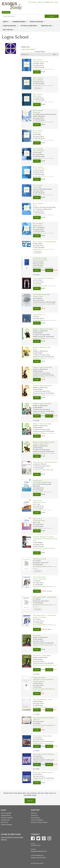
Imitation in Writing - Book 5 (41, 444)
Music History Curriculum (40, 260)
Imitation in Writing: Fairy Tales (42, 347)
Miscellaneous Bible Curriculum (43, 566)
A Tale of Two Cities (39, 169)
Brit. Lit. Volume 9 (38, 224)
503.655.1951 (36, 845)
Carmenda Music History (40, 258)
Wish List (40, 2)
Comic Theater (37, 187)
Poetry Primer (37, 635)
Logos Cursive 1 (38, 480)
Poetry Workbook (38, 80)
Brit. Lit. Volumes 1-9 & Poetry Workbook (45, 242)
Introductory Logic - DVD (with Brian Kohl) (45, 462)
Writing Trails (38, 744)
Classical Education (40, 320)
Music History (38, 268)
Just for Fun (8, 30)
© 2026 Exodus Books (37, 863)
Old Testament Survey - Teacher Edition (44, 597)
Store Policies (35, 818)
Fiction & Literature (29, 26)
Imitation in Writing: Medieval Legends (44, 442)
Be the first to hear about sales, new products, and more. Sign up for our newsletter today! (30, 794)
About (5, 22)
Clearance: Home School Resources (45, 689)
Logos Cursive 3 (38, 519)
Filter (54, 54)
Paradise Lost (37, 133)
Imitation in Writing (40, 338)
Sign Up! (30, 801)
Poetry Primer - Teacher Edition (42, 656)
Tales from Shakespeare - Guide (42, 700)
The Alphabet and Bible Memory (42, 482)
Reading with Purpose (39, 678)
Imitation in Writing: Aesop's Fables (43, 329)
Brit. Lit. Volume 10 (38, 78)
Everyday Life (46, 26)
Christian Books (9, 26)
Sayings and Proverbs (39, 502)
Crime (35, 205)
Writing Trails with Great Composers (43, 754)
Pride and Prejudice (38, 151)
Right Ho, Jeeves (38, 225)
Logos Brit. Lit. (38, 69)
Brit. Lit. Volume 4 (38, 131)
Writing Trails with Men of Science (43, 772)
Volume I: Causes (38, 296)
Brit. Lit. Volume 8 (38, 203)
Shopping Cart (49, 2)
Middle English (37, 96)
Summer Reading (19, 22)
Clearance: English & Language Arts (45, 725)
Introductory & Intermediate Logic (44, 470)
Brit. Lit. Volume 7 (38, 185)
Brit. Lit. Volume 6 (38, 167)
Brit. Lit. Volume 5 (38, 149)
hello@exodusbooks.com (39, 851)
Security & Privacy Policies (39, 822)
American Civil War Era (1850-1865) (45, 304)
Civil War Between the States (42, 295)
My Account (32, 2)
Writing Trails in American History (43, 736)
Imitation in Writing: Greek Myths (42, 404)
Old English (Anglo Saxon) (41, 62)
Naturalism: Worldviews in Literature (43, 537)
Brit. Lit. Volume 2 (38, 94)
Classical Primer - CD (39, 315)
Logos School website (28, 49)
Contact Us (34, 815)
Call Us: (33, 843)
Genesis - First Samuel (39, 579)
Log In (56, 2)
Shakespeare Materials (41, 707)
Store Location (6, 12)
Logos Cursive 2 (38, 500)
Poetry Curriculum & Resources (43, 645)
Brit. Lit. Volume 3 (38, 111)
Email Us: (33, 849)
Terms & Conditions (37, 820)
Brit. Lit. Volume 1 (38, 60)
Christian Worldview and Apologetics (44, 278)
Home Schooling (36, 22)
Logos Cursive (38, 492)
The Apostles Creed (39, 521)
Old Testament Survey (39, 559)
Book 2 (35, 349)
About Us (34, 813)
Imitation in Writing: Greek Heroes (43, 367)
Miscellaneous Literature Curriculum (45, 548)
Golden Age (36, 112)
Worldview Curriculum (41, 286)
